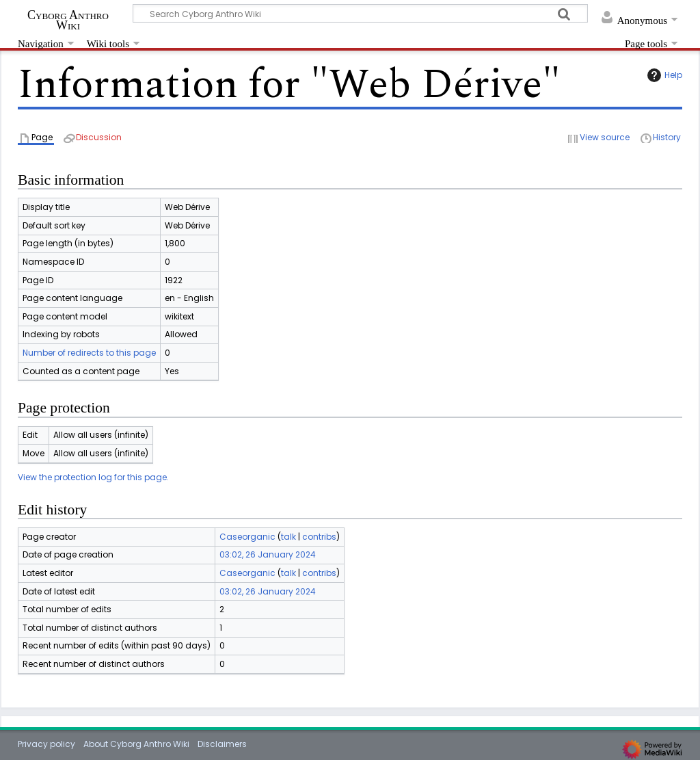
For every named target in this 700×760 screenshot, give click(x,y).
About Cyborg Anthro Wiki (136, 744)
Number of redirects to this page (89, 353)
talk (288, 537)
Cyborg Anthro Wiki (68, 20)
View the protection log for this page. (93, 477)
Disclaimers (222, 744)
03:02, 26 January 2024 (268, 554)
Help (663, 75)
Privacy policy (46, 744)
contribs (319, 537)
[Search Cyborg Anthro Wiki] (360, 13)
